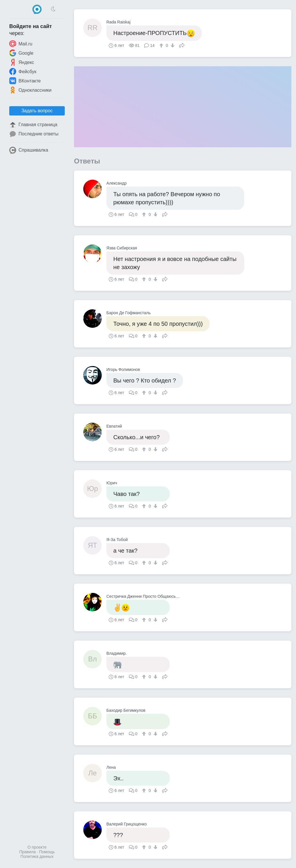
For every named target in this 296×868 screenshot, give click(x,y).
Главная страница (33, 125)
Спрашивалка (29, 150)
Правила (28, 852)
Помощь (47, 852)
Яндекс (22, 62)
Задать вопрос (37, 111)
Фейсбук (23, 71)
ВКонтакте (25, 81)
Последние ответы (34, 134)
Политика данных (37, 856)
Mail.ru (21, 44)
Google (21, 53)
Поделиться (182, 45)
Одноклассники (30, 90)
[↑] (162, 45)
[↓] (172, 45)
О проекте (37, 847)
